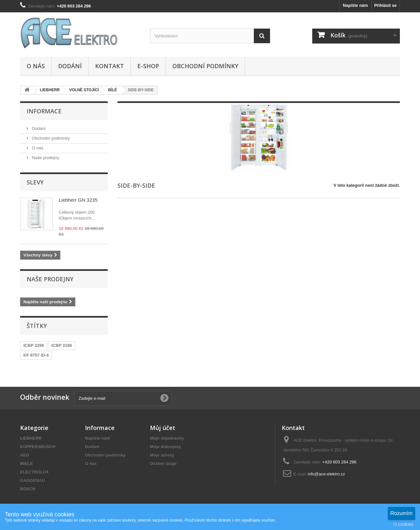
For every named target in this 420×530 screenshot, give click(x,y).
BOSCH (28, 489)
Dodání (70, 66)
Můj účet (163, 428)
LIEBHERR (31, 438)
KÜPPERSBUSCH (38, 447)
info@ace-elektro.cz (326, 474)
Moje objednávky (167, 438)
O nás (36, 66)
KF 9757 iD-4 (36, 355)
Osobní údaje (163, 464)
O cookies (403, 524)
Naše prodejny (45, 158)
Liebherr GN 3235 (78, 200)
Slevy (35, 182)
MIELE (27, 464)
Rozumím (401, 513)
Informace (44, 111)
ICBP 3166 (62, 345)
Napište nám (355, 5)
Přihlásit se (385, 5)
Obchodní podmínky (205, 66)
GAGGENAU (33, 480)
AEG (25, 455)
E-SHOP (148, 66)
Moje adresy (162, 455)
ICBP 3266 (34, 345)
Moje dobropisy (166, 447)
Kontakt (110, 66)
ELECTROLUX (34, 472)
